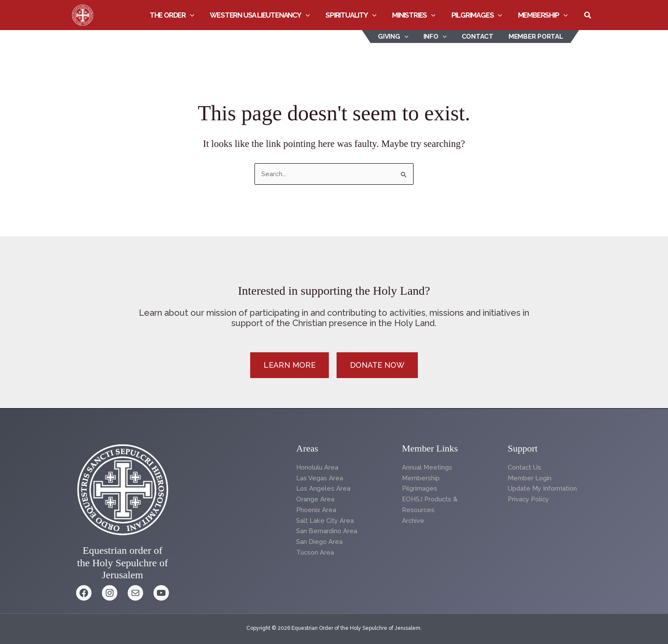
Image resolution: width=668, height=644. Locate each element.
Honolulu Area (318, 467)
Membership (543, 15)
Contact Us (525, 467)
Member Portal (537, 37)
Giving (401, 37)
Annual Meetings (427, 467)
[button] (198, 15)
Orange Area (315, 499)
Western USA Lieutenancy (267, 15)
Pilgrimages (479, 15)
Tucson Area (316, 552)
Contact (481, 37)
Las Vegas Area (320, 478)
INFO (440, 37)
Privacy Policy (529, 499)
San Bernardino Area (327, 531)
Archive (413, 521)
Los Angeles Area (323, 488)
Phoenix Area (316, 510)
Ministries (418, 15)
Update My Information (543, 488)
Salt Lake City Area (325, 521)
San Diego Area (320, 542)
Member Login (530, 478)
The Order (180, 15)
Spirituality (356, 15)
